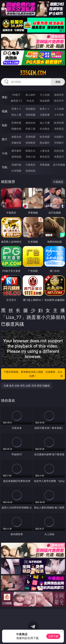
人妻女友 (45, 151)
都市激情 (16, 151)
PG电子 (16, 95)
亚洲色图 (30, 137)
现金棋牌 (45, 101)
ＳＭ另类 (59, 115)
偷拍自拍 (30, 123)
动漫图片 (59, 137)
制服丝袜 (16, 129)
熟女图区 (45, 143)
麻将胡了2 (16, 101)
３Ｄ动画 (59, 109)
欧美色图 (45, 137)
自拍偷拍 (30, 109)
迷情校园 (16, 157)
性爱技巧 (59, 157)
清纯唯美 (30, 143)
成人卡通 (45, 123)
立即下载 (53, 636)
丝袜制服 (30, 115)
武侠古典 (59, 151)
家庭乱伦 (30, 151)
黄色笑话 (45, 157)
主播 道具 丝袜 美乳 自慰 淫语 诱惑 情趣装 (27, 386)
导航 (5, 167)
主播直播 (45, 115)
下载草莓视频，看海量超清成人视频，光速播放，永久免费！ (33, 374)
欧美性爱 (59, 123)
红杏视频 (16, 171)
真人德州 (30, 95)
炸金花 (30, 101)
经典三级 (30, 129)
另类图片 (59, 143)
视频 (5, 111)
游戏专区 (59, 95)
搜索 (58, 82)
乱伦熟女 (45, 129)
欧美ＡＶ (45, 109)
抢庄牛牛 (59, 101)
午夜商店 (30, 165)
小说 (5, 153)
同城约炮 (16, 165)
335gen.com (33, 73)
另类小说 (30, 157)
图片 (5, 139)
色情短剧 (30, 171)
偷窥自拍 (16, 137)
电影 (5, 125)
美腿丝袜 (16, 143)
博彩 (5, 97)
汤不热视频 (59, 165)
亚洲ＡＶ (16, 109)
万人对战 (45, 95)
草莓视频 (45, 165)
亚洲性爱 (16, 123)
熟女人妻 (16, 115)
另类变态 (59, 129)
